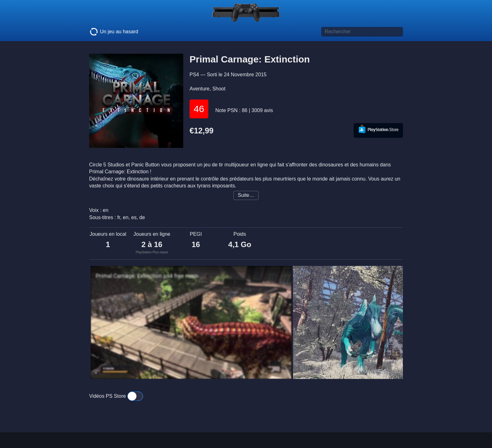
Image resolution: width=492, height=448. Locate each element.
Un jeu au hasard (114, 32)
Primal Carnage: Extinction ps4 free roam (147, 276)
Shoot (219, 89)
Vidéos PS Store (116, 396)
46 (199, 109)
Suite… (246, 195)
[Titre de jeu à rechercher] (362, 32)
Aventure (200, 89)
